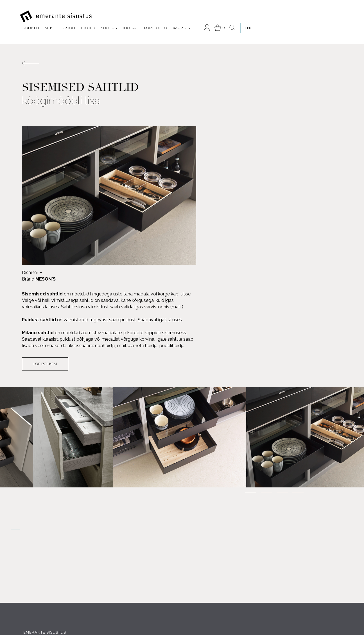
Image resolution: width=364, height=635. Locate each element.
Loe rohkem (210, 235)
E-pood (152, 16)
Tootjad (215, 16)
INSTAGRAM (83, 549)
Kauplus (266, 16)
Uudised (115, 16)
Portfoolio (240, 16)
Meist (134, 16)
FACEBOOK (42, 549)
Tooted (172, 16)
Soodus (193, 16)
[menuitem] (330, 16)
